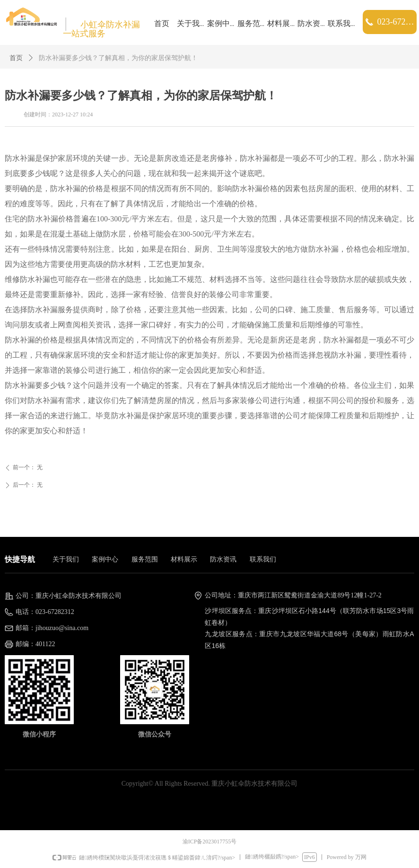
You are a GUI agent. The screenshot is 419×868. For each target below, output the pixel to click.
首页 (16, 58)
